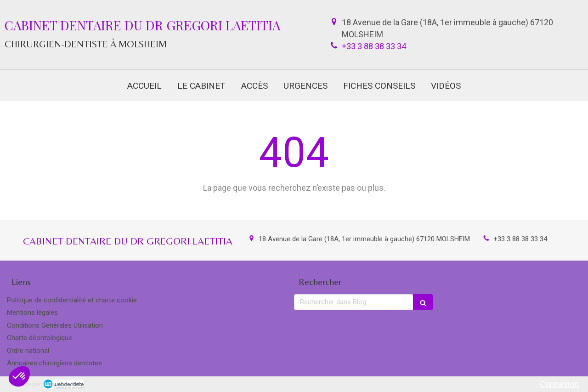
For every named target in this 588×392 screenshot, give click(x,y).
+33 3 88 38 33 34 (374, 46)
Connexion (559, 384)
